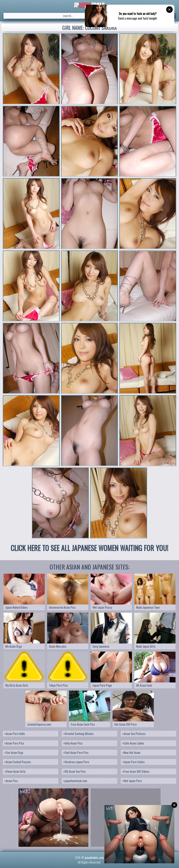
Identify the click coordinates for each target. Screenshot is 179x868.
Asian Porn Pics (14, 743)
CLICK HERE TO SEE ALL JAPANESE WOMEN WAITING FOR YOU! (89, 548)
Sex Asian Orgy (14, 752)
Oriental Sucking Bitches (79, 734)
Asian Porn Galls (15, 734)
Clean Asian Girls (15, 771)
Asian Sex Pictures (134, 734)
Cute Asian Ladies (133, 743)
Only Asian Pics (73, 743)
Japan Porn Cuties (134, 762)
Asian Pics (11, 781)
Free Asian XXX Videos (136, 771)
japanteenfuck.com (75, 781)
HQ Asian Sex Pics (75, 771)
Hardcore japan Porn (76, 762)
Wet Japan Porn (132, 781)
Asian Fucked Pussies (18, 762)
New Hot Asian (131, 752)
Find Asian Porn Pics (76, 752)
